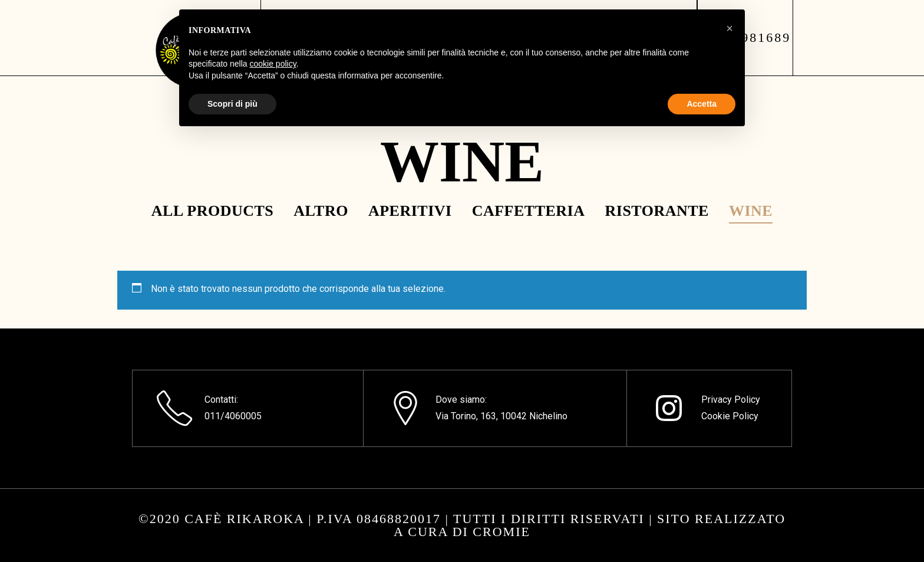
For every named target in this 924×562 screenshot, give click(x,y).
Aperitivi (410, 211)
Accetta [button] (702, 104)
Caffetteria (529, 211)
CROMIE (501, 532)
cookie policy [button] (273, 64)
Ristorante (657, 211)
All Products (213, 211)
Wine (751, 211)
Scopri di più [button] (232, 104)
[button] (730, 28)
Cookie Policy (730, 416)
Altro (321, 211)
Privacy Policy (731, 400)
